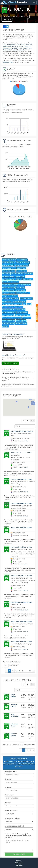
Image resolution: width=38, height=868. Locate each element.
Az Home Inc (24, 441)
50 (30, 671)
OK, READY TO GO (19, 854)
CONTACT (19, 863)
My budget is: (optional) (12, 818)
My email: (8, 803)
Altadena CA (7, 48)
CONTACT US (24, 16)
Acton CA (22, 50)
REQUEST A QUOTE (10, 363)
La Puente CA (20, 45)
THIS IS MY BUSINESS (10, 16)
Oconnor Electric (14, 735)
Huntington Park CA (26, 48)
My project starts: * (11, 811)
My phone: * (9, 787)
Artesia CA (20, 46)
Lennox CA (15, 50)
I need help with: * (11, 772)
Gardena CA (7, 50)
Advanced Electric (14, 725)
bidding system (8, 62)
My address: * (9, 795)
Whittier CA (29, 45)
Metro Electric (13, 696)
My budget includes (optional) (14, 826)
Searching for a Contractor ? (13, 355)
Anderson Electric (14, 705)
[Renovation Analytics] (9, 346)
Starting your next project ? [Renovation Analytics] (13, 334)
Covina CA (27, 46)
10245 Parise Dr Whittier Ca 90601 (22, 528)
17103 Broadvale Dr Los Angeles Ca (22, 431)
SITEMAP (19, 865)
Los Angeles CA (10, 45)
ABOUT (19, 860)
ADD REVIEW (7, 20)
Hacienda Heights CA (9, 46)
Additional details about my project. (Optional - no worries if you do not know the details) (18, 836)
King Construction (15, 715)
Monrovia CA (15, 48)
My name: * (8, 779)
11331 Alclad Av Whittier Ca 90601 (22, 479)
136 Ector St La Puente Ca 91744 (21, 453)
